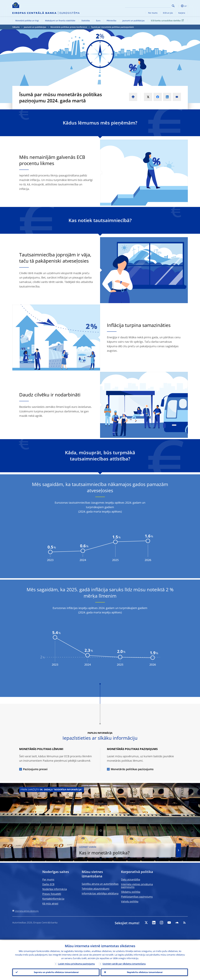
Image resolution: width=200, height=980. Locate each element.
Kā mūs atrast (50, 903)
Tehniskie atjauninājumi (96, 889)
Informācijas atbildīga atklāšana (100, 893)
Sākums (16, 27)
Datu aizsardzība (131, 879)
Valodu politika (130, 901)
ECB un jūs (168, 13)
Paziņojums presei (35, 769)
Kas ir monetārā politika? (138, 850)
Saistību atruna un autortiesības (100, 884)
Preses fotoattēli (52, 894)
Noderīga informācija (55, 889)
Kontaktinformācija (53, 899)
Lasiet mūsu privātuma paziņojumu (76, 963)
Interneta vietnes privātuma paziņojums (137, 886)
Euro (98, 21)
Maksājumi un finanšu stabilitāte (60, 21)
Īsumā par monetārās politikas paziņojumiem (113, 27)
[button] (178, 6)
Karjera (182, 13)
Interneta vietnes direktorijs (27, 911)
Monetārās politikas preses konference (69, 27)
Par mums (153, 13)
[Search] (157, 5)
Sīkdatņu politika (131, 892)
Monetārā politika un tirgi (27, 21)
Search (173, 6)
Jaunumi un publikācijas (134, 21)
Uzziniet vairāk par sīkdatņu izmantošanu (124, 963)
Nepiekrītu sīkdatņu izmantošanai (144, 972)
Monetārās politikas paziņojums (132, 769)
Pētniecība (111, 21)
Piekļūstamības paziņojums (137, 897)
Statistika (86, 21)
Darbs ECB (48, 884)
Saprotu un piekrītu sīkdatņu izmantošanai (56, 972)
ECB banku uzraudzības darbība (168, 20)
